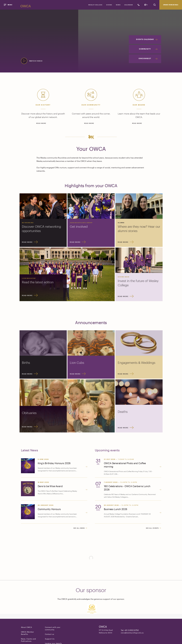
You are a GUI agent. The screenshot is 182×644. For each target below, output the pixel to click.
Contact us (50, 634)
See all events (154, 528)
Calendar (129, 5)
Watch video (36, 61)
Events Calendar (145, 39)
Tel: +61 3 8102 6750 (130, 631)
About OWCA (26, 628)
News (118, 5)
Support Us (50, 639)
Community (145, 49)
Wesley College (95, 5)
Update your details (171, 5)
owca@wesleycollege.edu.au (132, 633)
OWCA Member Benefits (27, 633)
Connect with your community (53, 629)
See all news (80, 528)
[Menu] (8, 5)
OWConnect (145, 58)
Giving (109, 5)
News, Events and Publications (29, 640)
